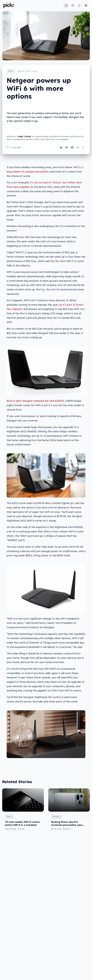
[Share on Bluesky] (61, 147)
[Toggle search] (73, 6)
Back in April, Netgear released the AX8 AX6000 (35, 401)
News (11, 71)
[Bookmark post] (83, 147)
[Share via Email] (78, 147)
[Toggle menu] (86, 6)
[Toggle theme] (66, 6)
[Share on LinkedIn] (72, 147)
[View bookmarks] (79, 6)
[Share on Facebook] (67, 147)
